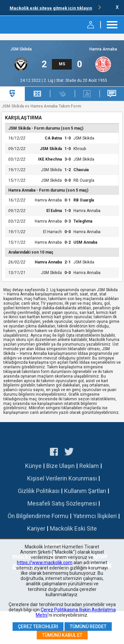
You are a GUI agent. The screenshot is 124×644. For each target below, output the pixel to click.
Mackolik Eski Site (73, 528)
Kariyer (36, 528)
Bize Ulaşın (61, 466)
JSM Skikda (21, 49)
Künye (33, 466)
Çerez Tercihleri (38, 627)
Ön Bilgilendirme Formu (38, 516)
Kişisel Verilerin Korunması (62, 478)
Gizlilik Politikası (39, 491)
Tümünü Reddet (88, 627)
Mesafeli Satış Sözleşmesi (62, 503)
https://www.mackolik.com (45, 563)
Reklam (89, 466)
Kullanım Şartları (85, 491)
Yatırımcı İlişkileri (95, 516)
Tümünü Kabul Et (62, 635)
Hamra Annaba (103, 49)
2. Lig (49, 80)
